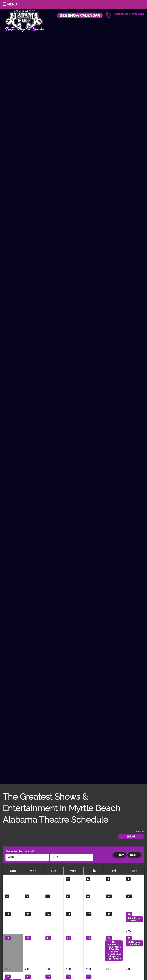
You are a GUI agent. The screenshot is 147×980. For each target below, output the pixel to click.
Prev (119, 855)
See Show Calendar (80, 15)
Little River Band (134, 919)
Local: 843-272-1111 (130, 14)
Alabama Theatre (24, 21)
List (131, 837)
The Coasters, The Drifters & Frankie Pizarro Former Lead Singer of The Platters (114, 950)
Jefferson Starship (134, 943)
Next (134, 855)
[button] (27, 857)
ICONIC (13, 946)
